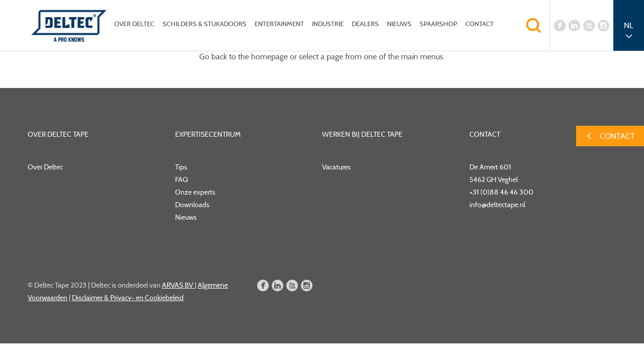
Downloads (192, 205)
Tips (181, 167)
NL (629, 25)
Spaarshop (438, 24)
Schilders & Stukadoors (205, 24)
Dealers (365, 24)
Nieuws (399, 24)
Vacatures (336, 167)
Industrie (328, 24)
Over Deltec (134, 24)
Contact (479, 24)
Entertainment (279, 24)
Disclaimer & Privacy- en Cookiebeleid (128, 298)
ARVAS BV (178, 285)
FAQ (182, 179)
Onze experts (195, 192)
